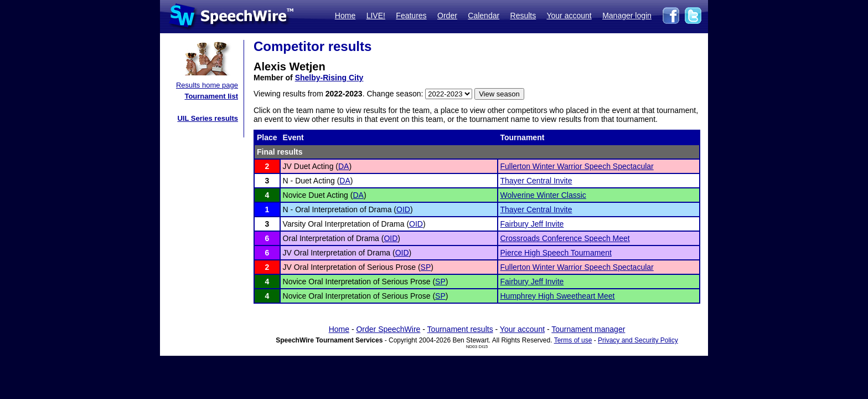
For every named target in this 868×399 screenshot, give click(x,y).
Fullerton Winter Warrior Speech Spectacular (577, 166)
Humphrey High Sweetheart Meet (558, 296)
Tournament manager (588, 329)
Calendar (484, 16)
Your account (569, 16)
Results (523, 16)
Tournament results (460, 329)
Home (345, 16)
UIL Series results (208, 118)
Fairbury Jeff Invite (532, 224)
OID (403, 209)
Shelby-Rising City (329, 78)
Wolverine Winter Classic (543, 195)
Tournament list (211, 96)
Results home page (207, 85)
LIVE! (376, 16)
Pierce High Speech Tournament (556, 253)
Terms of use (573, 340)
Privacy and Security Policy (638, 340)
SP (426, 267)
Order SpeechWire (388, 329)
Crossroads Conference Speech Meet (565, 238)
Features (411, 16)
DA (343, 166)
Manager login (627, 16)
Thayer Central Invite (536, 181)
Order (447, 16)
